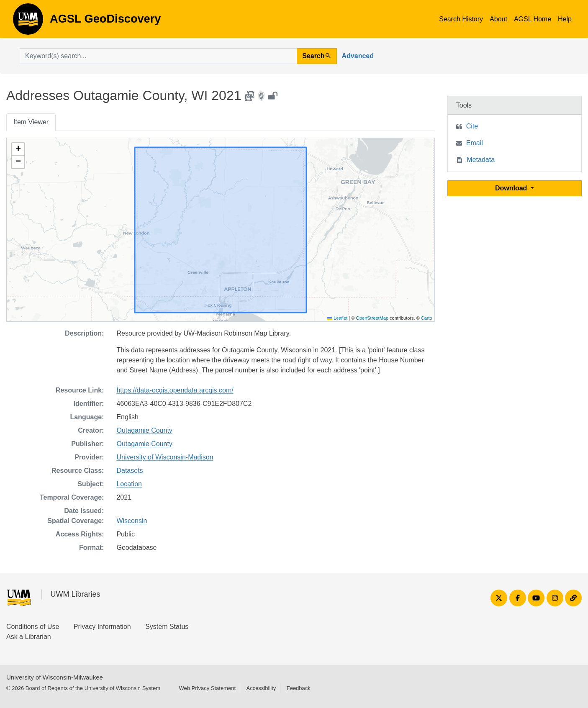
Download (512, 188)
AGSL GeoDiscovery (28, 22)
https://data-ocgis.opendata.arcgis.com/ (175, 390)
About (498, 19)
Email (475, 143)
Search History (461, 19)
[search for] (158, 56)
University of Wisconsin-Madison (165, 457)
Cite (472, 126)
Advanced (358, 56)
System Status (167, 627)
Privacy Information (102, 627)
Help (565, 19)
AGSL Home (533, 19)
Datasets (130, 471)
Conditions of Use (33, 627)
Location (129, 484)
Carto (427, 318)
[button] (18, 149)
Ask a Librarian (29, 637)
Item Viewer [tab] (31, 122)
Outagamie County (144, 430)
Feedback (299, 688)
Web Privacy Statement (207, 688)
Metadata (481, 160)
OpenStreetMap (372, 318)
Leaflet (337, 318)
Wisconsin (132, 521)
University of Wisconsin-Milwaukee (55, 677)
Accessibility (261, 688)
